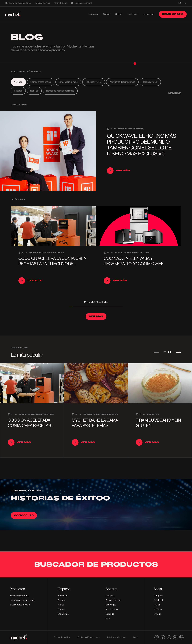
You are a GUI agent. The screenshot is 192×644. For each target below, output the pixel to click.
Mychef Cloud (60, 3)
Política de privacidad (116, 637)
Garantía (110, 614)
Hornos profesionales (41, 82)
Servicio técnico (42, 3)
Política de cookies (62, 637)
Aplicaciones (112, 609)
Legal (136, 637)
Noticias (34, 91)
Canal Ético (63, 614)
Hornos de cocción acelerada (60, 91)
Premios (62, 600)
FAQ (108, 619)
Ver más (96, 316)
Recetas (18, 91)
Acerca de (62, 596)
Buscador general (83, 3)
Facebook (159, 600)
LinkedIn (157, 614)
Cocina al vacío (150, 82)
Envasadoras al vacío (20, 605)
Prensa (61, 605)
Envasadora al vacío (68, 82)
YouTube (158, 609)
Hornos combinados (19, 596)
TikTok (157, 605)
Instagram (158, 596)
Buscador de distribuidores (18, 3)
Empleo (61, 609)
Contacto (110, 596)
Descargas (111, 605)
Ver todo (18, 82)
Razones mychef (94, 82)
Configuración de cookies (89, 637)
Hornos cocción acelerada (22, 600)
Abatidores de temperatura (122, 82)
